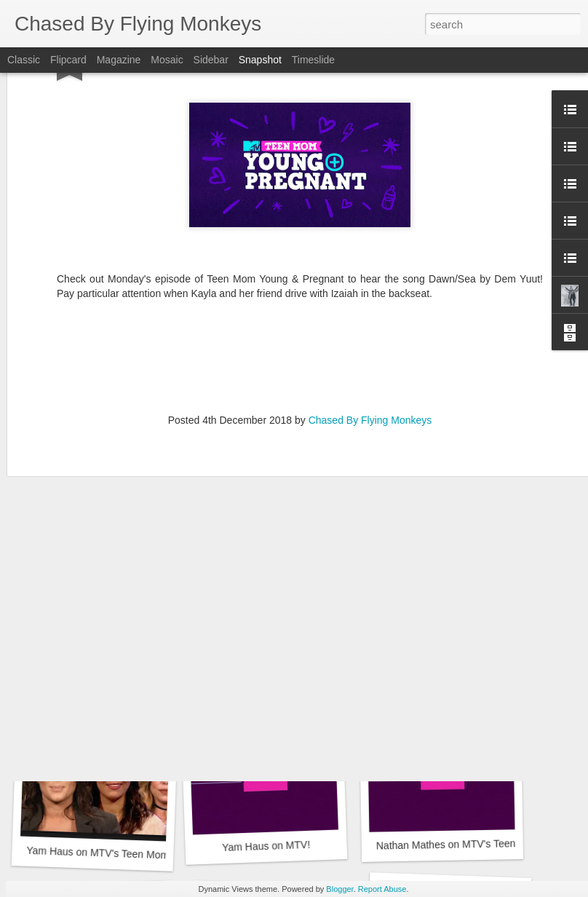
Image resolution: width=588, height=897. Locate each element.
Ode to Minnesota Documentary (455, 646)
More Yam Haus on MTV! (269, 648)
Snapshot (260, 60)
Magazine (119, 60)
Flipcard (68, 60)
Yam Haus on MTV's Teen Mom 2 (102, 853)
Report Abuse (382, 889)
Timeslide (313, 60)
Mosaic (167, 60)
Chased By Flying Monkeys (370, 301)
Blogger (339, 889)
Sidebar (211, 60)
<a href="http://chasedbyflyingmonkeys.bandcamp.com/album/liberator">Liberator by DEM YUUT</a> (300, 240)
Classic (24, 60)
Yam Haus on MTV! (266, 846)
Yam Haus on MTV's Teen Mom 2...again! (125, 653)
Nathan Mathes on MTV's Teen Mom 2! (464, 844)
